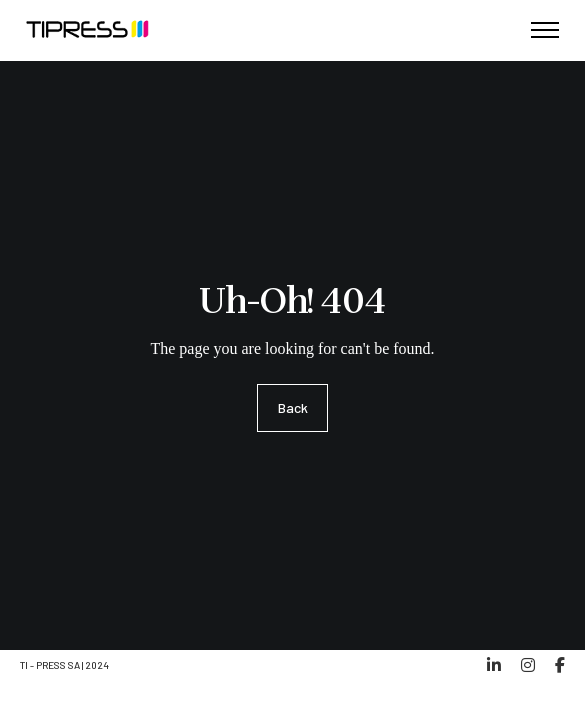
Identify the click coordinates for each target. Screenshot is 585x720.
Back (293, 407)
